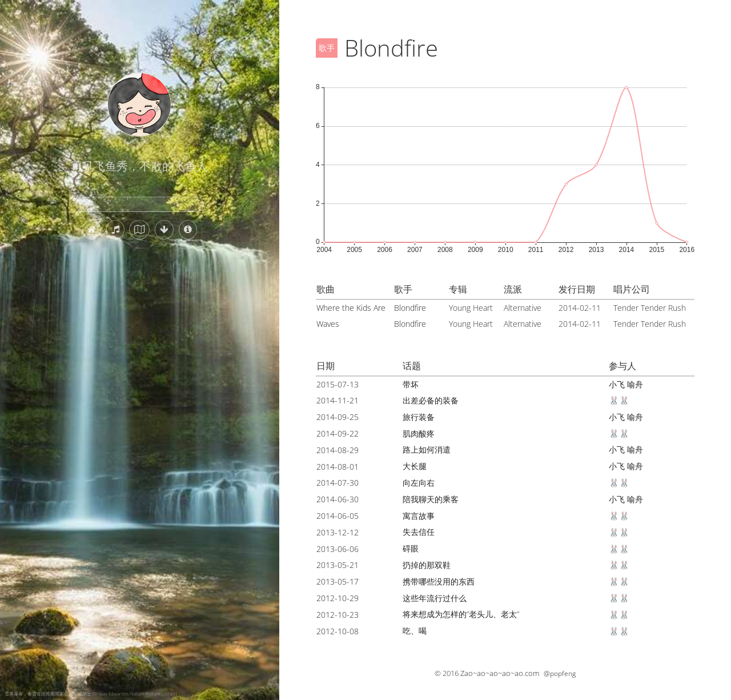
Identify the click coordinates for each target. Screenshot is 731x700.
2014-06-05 (338, 516)
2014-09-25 (338, 417)
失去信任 (419, 532)
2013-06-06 (338, 549)
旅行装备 (419, 417)
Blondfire (410, 308)
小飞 (617, 384)
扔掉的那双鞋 (427, 565)
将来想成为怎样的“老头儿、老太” (461, 614)
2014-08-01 (338, 467)
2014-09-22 (338, 433)
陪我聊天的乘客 (431, 499)
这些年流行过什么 (435, 598)
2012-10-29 (338, 598)
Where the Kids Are (351, 308)
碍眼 (411, 548)
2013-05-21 (338, 565)
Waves (328, 324)
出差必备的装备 (431, 400)
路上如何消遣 (427, 449)
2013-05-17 (338, 581)
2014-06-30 (338, 499)
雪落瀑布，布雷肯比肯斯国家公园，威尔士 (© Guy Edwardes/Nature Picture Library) (91, 693)
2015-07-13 (338, 384)
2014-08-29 (338, 450)
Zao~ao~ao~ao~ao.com (500, 673)
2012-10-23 (338, 615)
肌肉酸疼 (419, 433)
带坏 (411, 384)
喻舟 (635, 384)
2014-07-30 (338, 483)
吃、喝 (415, 631)
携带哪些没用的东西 (439, 581)
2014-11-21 (338, 400)
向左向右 (419, 483)
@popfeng (560, 673)
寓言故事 (419, 516)
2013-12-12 (338, 532)
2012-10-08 (338, 631)
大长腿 (415, 466)
